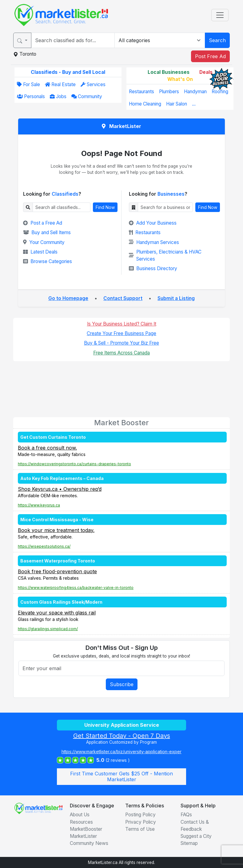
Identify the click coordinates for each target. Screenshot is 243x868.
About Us (80, 815)
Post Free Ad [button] (210, 56)
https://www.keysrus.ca (39, 505)
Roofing (220, 92)
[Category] (160, 40)
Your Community (44, 242)
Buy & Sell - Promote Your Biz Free (121, 343)
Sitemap (189, 843)
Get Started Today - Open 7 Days (122, 736)
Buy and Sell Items (47, 232)
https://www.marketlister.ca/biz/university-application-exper (121, 752)
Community (87, 96)
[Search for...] (73, 40)
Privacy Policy (141, 822)
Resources (81, 822)
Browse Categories (48, 261)
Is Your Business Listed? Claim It (122, 324)
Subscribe (122, 684)
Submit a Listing (176, 298)
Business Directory (153, 268)
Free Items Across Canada (121, 353)
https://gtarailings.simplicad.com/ (48, 629)
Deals (206, 72)
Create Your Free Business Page (121, 333)
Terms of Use (140, 829)
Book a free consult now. (47, 448)
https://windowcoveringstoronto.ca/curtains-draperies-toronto (74, 464)
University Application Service (122, 725)
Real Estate (60, 84)
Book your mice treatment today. (56, 530)
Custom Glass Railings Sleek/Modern (61, 602)
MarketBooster (86, 829)
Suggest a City (196, 836)
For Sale (28, 84)
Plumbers (169, 92)
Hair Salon (177, 104)
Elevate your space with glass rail (57, 613)
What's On (180, 79)
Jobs (58, 96)
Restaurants (141, 92)
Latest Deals (40, 252)
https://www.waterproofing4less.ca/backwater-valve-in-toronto (76, 588)
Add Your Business (153, 223)
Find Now (105, 207)
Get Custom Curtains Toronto (53, 437)
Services (93, 84)
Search (217, 40)
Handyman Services (154, 242)
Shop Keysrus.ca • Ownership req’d (60, 489)
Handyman (195, 92)
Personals (31, 96)
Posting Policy (140, 815)
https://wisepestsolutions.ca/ (44, 546)
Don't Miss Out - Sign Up (122, 648)
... (194, 104)
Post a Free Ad (43, 223)
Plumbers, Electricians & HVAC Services (165, 255)
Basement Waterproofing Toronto (58, 561)
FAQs (186, 815)
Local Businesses (169, 72)
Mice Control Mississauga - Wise (57, 520)
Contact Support (123, 298)
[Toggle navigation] (220, 15)
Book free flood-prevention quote (57, 571)
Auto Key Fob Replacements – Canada (62, 478)
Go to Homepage (68, 298)
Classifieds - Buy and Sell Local (68, 72)
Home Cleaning (145, 104)
